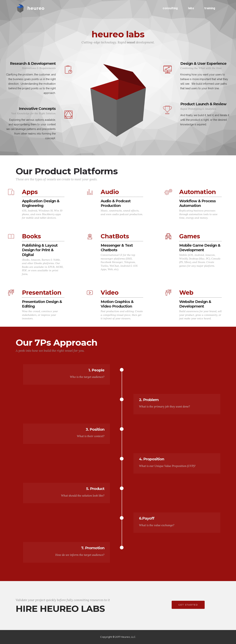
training (210, 8)
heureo (36, 8)
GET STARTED (188, 605)
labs (191, 8)
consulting (170, 8)
